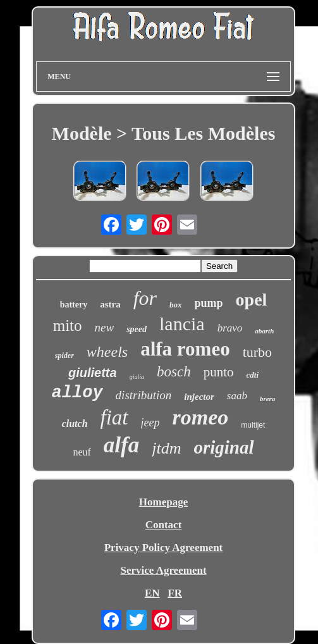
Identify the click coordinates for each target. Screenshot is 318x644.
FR (175, 593)
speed (137, 329)
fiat (114, 418)
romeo (201, 417)
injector (199, 397)
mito (68, 325)
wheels (107, 352)
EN (152, 593)
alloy (77, 393)
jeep (150, 423)
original (223, 447)
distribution (144, 395)
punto (219, 372)
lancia (182, 324)
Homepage (163, 502)
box (176, 305)
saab (237, 396)
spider (64, 356)
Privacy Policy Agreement (164, 548)
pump (209, 303)
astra (110, 304)
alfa (121, 445)
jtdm (166, 448)
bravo (230, 328)
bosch (174, 372)
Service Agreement (163, 570)
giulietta (93, 373)
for (145, 298)
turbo (257, 352)
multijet (253, 425)
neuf (82, 452)
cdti (253, 375)
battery (74, 305)
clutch (75, 424)
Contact (164, 525)
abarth (264, 331)
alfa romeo (185, 349)
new (105, 327)
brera (267, 399)
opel (252, 300)
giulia (137, 377)
